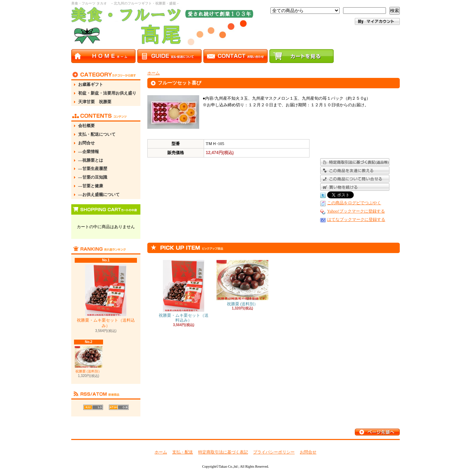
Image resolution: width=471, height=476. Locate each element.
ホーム (154, 73)
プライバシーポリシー (274, 452)
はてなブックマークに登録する (356, 219)
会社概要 (86, 126)
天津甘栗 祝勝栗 (95, 102)
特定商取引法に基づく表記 (223, 452)
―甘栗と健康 (91, 186)
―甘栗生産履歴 (93, 169)
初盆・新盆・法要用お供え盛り (107, 93)
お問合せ (86, 143)
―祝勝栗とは (91, 160)
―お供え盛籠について (99, 195)
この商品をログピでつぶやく (354, 203)
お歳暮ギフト (91, 84)
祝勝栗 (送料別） (89, 360)
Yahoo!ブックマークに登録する (356, 211)
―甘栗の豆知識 (93, 177)
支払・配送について (97, 134)
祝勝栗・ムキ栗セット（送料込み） (106, 297)
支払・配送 (183, 452)
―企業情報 (89, 152)
